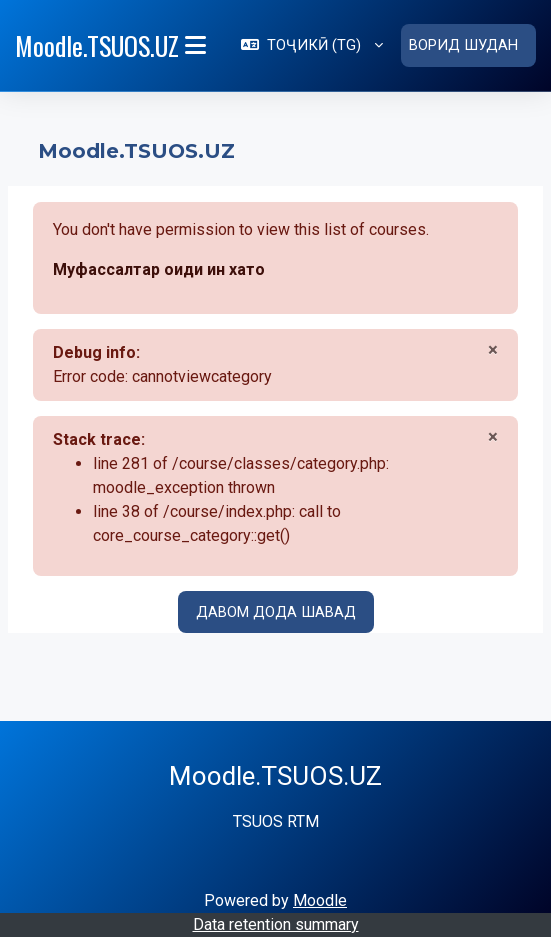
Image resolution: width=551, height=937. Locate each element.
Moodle (320, 899)
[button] (312, 45)
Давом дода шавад (276, 611)
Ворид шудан (463, 45)
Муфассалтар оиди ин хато (159, 268)
